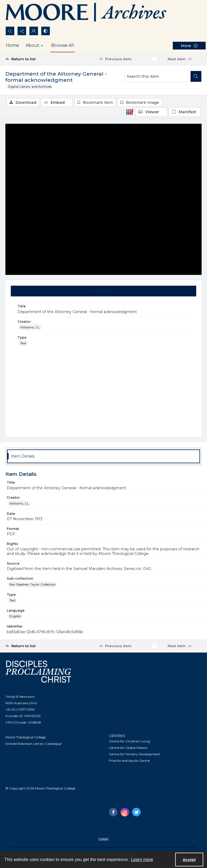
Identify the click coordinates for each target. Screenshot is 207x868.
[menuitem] (103, 838)
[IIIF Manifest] (185, 112)
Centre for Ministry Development (134, 754)
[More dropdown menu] (189, 46)
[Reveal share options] (22, 31)
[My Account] (34, 31)
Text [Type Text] (23, 343)
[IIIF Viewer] (151, 112)
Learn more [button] (142, 860)
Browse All (63, 45)
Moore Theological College (25, 737)
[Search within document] (196, 76)
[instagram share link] (125, 812)
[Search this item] (158, 76)
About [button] (35, 45)
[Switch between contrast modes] (46, 31)
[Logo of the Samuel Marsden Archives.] (86, 13)
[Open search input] (10, 31)
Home (13, 45)
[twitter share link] (136, 812)
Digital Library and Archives (30, 86)
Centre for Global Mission (128, 748)
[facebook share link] (113, 812)
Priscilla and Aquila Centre (129, 761)
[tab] (104, 291)
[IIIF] (130, 112)
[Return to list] (31, 59)
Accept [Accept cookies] (189, 860)
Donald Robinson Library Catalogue (33, 744)
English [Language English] (15, 616)
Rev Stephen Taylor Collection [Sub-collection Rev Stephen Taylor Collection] (33, 584)
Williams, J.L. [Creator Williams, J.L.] (30, 327)
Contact (103, 839)
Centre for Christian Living (130, 741)
